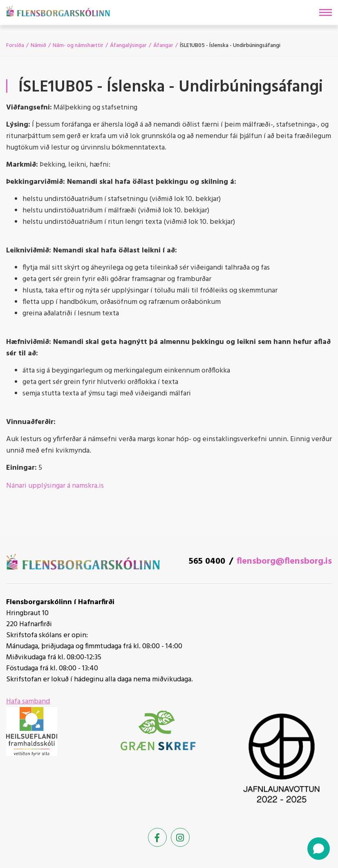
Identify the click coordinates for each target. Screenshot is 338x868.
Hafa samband (28, 702)
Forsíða (15, 46)
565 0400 (207, 561)
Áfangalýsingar (128, 46)
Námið (38, 46)
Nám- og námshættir (78, 46)
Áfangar (163, 46)
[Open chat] (319, 849)
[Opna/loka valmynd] (326, 12)
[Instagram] (180, 837)
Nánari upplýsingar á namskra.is (55, 486)
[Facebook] (157, 837)
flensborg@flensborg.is (284, 561)
